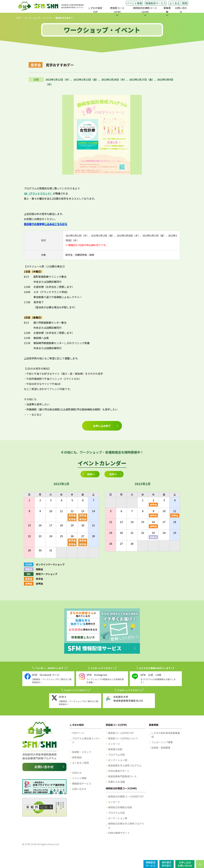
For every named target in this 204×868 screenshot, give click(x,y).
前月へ (91, 474)
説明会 (153, 505)
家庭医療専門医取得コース (122, 776)
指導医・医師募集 (161, 748)
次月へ (113, 474)
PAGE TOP (200, 864)
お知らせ (77, 773)
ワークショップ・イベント (38, 18)
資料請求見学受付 (167, 864)
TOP (18, 18)
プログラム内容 (116, 755)
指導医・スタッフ (82, 752)
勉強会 (153, 537)
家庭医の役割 (115, 749)
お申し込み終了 (102, 426)
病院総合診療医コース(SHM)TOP (126, 796)
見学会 (72, 515)
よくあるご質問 (178, 3)
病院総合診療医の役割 (120, 807)
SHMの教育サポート (119, 833)
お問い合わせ (181, 10)
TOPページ (78, 733)
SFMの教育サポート (119, 771)
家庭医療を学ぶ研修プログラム (125, 765)
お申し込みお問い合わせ (185, 864)
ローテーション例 (118, 760)
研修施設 (77, 757)
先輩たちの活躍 (116, 782)
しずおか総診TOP (95, 10)
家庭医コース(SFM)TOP (121, 733)
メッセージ (114, 744)
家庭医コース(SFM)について (123, 738)
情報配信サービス (156, 3)
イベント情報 (134, 3)
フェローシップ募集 (162, 742)
